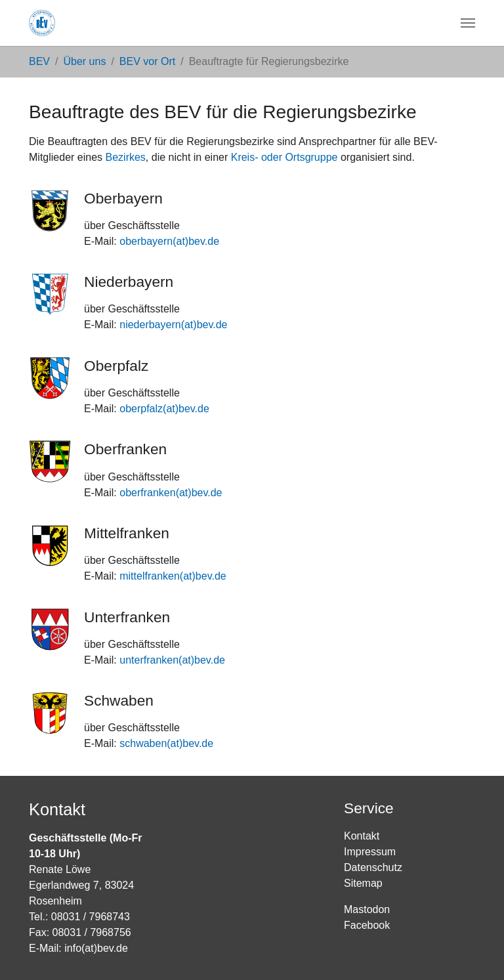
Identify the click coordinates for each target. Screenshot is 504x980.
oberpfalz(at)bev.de (164, 409)
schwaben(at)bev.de (166, 743)
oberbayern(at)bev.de (169, 241)
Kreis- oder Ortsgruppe (284, 157)
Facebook (367, 925)
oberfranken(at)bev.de (171, 493)
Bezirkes (126, 157)
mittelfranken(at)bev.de (173, 576)
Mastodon (367, 909)
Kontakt (362, 836)
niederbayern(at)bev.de (173, 325)
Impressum (370, 852)
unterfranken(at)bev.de (172, 660)
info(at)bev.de (96, 948)
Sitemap (363, 883)
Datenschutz (373, 867)
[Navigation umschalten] (468, 23)
